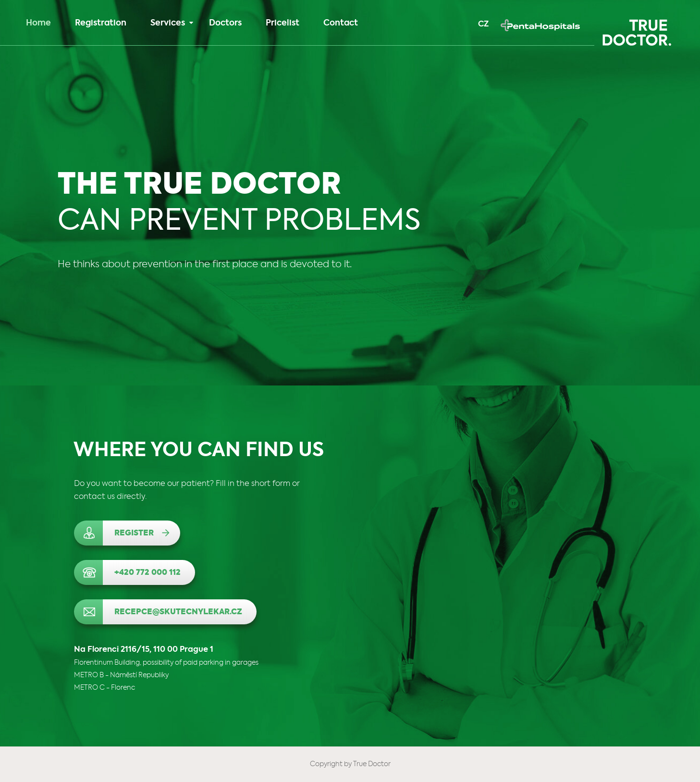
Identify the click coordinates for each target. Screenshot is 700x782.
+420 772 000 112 (147, 573)
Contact (341, 23)
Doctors (225, 23)
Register (134, 534)
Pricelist (282, 23)
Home (38, 23)
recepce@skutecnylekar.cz (178, 612)
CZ (483, 25)
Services (172, 23)
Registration (101, 23)
